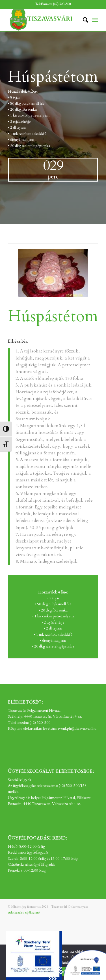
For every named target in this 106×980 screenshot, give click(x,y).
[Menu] (95, 20)
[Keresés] (83, 20)
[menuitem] (83, 20)
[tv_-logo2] (44, 20)
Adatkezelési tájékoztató (24, 913)
